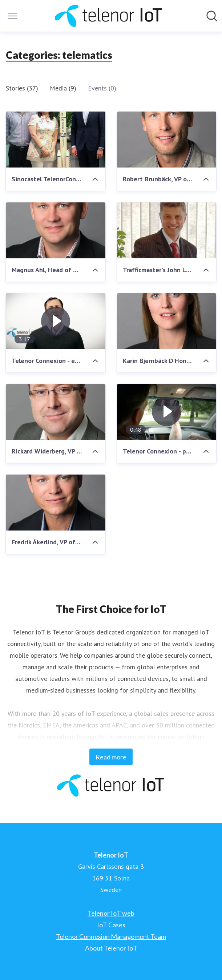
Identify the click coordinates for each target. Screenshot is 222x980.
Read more (111, 757)
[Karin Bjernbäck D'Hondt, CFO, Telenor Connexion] (167, 321)
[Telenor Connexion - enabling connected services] (56, 321)
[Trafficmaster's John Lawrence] (167, 230)
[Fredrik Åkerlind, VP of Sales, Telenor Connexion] (56, 503)
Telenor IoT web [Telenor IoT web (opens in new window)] (111, 913)
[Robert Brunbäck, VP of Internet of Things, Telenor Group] (167, 140)
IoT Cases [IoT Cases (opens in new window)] (111, 925)
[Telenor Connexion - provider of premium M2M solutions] (167, 412)
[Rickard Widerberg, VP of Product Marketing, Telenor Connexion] (56, 412)
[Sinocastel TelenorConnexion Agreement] (56, 140)
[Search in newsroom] (212, 16)
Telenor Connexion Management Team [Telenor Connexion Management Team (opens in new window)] (111, 936)
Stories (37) (22, 88)
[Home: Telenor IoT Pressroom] (109, 16)
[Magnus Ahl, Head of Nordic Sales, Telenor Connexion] (56, 230)
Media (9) (63, 88)
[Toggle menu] (12, 16)
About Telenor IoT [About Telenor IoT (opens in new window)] (111, 948)
